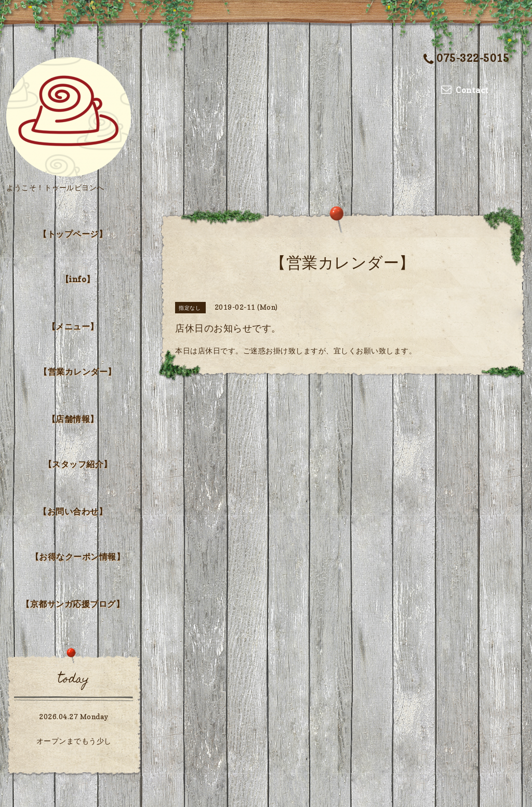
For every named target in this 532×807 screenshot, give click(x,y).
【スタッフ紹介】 (78, 464)
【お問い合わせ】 (73, 511)
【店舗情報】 (73, 419)
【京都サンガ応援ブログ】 (73, 604)
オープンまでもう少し (74, 741)
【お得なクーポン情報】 (78, 557)
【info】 (78, 279)
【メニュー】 (73, 326)
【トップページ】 (73, 234)
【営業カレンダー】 (78, 372)
